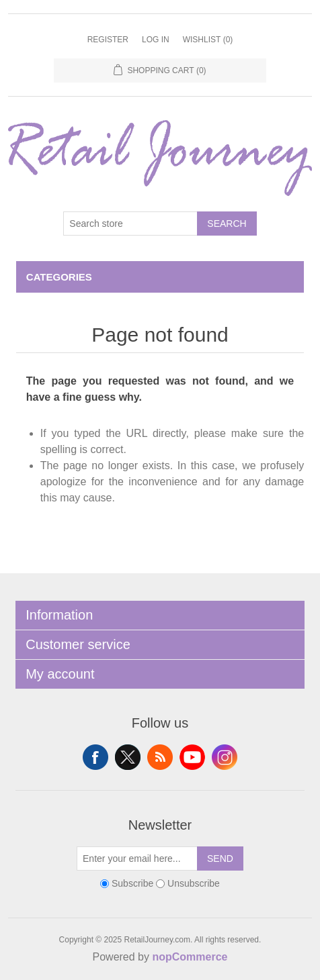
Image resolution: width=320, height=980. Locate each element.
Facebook (95, 757)
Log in (156, 40)
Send (220, 859)
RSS (160, 757)
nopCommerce (190, 957)
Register (108, 40)
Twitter (128, 757)
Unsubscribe (194, 883)
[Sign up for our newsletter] (137, 859)
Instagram (225, 757)
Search (227, 224)
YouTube (192, 757)
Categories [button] (59, 277)
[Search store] (130, 224)
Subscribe (132, 883)
